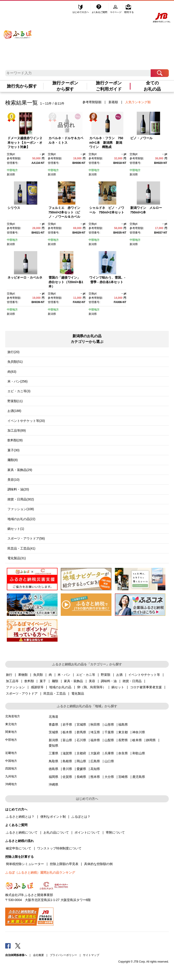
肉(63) (12, 372)
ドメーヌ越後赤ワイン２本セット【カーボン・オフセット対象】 (25, 142)
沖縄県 (53, 784)
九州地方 (11, 776)
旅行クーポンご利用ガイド (109, 86)
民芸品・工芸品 (55, 693)
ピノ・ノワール (141, 138)
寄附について (115, 832)
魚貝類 (38, 675)
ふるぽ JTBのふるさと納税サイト (18, 31)
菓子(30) (13, 450)
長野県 (123, 740)
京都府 (81, 753)
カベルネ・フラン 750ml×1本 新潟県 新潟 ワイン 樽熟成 (107, 142)
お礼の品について (56, 832)
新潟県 (11, 174)
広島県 (95, 761)
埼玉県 (95, 732)
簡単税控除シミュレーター (25, 864)
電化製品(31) (17, 558)
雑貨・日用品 (132, 681)
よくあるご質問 (100, 8)
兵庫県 (109, 753)
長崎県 (81, 777)
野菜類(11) (15, 401)
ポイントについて (87, 832)
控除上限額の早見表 (64, 864)
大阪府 (95, 753)
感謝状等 (37, 687)
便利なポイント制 (53, 817)
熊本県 (95, 777)
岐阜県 (137, 740)
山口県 (109, 761)
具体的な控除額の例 (98, 864)
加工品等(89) (17, 430)
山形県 (109, 724)
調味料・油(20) (18, 489)
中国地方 (11, 761)
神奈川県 (139, 732)
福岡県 (53, 777)
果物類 (23, 675)
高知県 (95, 769)
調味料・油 (109, 681)
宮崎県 (123, 777)
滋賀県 (67, 753)
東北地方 (11, 724)
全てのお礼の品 (152, 86)
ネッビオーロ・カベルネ (25, 277)
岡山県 (81, 761)
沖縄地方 (11, 784)
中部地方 (12, 170)
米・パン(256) (18, 381)
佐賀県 (67, 777)
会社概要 (39, 955)
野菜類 (106, 675)
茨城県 (53, 732)
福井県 (95, 740)
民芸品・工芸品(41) (21, 548)
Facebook (8, 946)
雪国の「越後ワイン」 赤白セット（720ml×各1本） (66, 282)
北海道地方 (13, 716)
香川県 (67, 769)
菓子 (43, 681)
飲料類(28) (15, 440)
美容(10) (13, 480)
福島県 (123, 724)
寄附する (129, 8)
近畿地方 (11, 753)
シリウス (14, 208)
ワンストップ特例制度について (59, 848)
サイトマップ (91, 955)
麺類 (55, 681)
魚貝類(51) (15, 362)
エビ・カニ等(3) (19, 391)
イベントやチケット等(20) (26, 421)
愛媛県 (81, 769)
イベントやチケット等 (144, 675)
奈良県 (123, 753)
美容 (92, 681)
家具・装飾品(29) (20, 470)
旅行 (9, 675)
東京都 (123, 732)
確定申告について (19, 848)
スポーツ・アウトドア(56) (26, 538)
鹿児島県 (139, 777)
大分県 (109, 777)
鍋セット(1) (16, 529)
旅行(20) (13, 352)
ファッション (15, 687)
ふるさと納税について (22, 832)
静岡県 (151, 740)
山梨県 (109, 740)
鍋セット (118, 687)
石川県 (81, 740)
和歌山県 (139, 753)
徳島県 (53, 769)
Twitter (18, 946)
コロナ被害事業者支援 (146, 687)
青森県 (53, 724)
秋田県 (95, 724)
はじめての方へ (81, 8)
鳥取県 (53, 761)
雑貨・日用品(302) (21, 499)
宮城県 (81, 724)
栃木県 (67, 732)
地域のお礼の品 (60, 687)
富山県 (67, 740)
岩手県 (67, 724)
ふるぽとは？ (81, 817)
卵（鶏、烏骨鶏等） (92, 687)
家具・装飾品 (73, 681)
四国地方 (11, 768)
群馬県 (81, 732)
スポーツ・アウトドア (22, 693)
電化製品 (78, 693)
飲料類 (29, 681)
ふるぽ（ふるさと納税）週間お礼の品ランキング (40, 872)
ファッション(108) (21, 509)
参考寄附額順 (92, 102)
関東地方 (11, 732)
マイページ (116, 8)
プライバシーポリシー (63, 955)
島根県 (67, 761)
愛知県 (53, 746)
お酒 (119, 675)
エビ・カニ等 (86, 675)
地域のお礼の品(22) (21, 519)
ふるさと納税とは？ (20, 817)
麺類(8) (13, 460)
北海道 (53, 717)
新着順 (113, 102)
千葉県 (109, 732)
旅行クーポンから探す (65, 86)
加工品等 (12, 681)
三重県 (53, 753)
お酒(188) (14, 411)
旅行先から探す (22, 86)
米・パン (64, 675)
